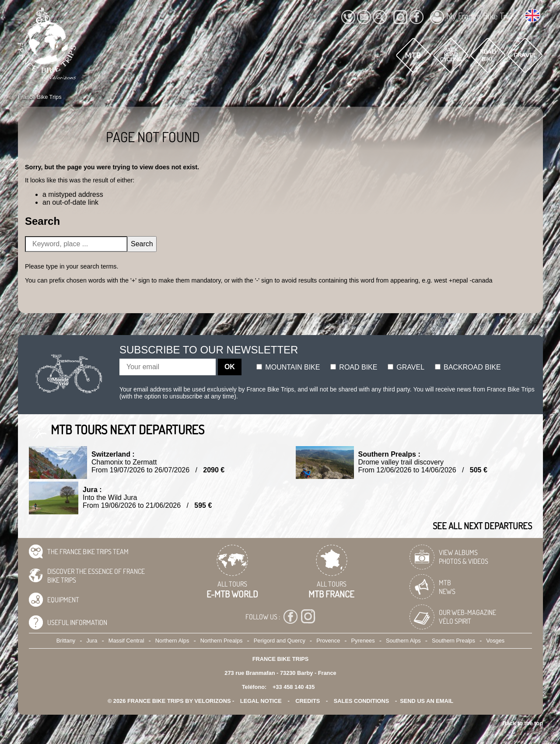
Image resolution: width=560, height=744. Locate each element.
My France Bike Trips (473, 17)
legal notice (261, 701)
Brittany (66, 641)
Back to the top (523, 723)
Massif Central (126, 641)
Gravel (406, 367)
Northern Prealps (222, 641)
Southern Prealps (453, 641)
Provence (328, 641)
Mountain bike (288, 367)
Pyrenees (363, 641)
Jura (92, 641)
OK (230, 367)
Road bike (354, 367)
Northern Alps (172, 641)
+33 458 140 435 (294, 687)
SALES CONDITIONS (362, 701)
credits (308, 701)
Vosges (495, 641)
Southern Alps (403, 641)
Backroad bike (468, 367)
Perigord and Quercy (280, 641)
